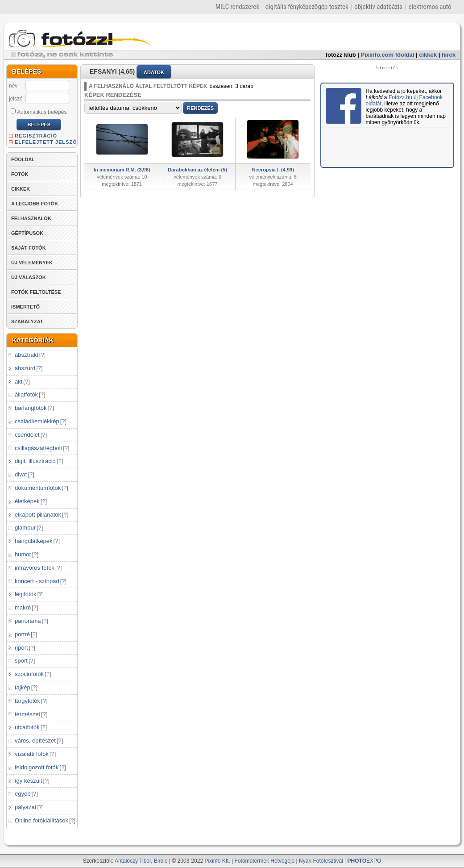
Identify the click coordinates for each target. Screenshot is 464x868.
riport (21, 648)
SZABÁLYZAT (27, 321)
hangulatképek (34, 541)
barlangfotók (31, 408)
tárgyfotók (27, 701)
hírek (449, 55)
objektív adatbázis (378, 7)
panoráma (28, 621)
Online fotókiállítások (41, 820)
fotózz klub (341, 55)
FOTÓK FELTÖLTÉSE (36, 292)
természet (27, 714)
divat (21, 474)
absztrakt (27, 355)
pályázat (25, 807)
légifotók (25, 594)
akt (19, 382)
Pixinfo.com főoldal (388, 55)
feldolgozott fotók (37, 767)
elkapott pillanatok (38, 515)
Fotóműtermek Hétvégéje (265, 861)
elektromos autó (430, 7)
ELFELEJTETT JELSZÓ (46, 142)
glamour (25, 528)
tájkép (23, 687)
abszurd (25, 368)
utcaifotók (27, 727)
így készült (28, 781)
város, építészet (35, 741)
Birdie (161, 861)
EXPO (365, 861)
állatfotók (26, 394)
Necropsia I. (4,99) (273, 170)
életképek (27, 501)
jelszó (16, 99)
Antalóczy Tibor (133, 861)
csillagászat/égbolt (38, 448)
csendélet (27, 435)
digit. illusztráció (35, 461)
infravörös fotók (35, 568)
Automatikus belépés (39, 112)
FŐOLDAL (23, 159)
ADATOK (154, 72)
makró (23, 607)
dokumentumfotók (38, 488)
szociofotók (29, 674)
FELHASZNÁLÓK (31, 218)
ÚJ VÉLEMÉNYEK (32, 263)
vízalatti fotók (32, 754)
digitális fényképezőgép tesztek (307, 7)
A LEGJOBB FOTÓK (35, 204)
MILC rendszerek (237, 7)
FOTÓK (20, 174)
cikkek (428, 55)
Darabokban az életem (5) (197, 170)
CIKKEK (21, 189)
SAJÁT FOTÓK (29, 248)
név (13, 86)
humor (23, 554)
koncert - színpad (37, 581)
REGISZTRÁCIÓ (36, 136)
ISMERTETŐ (25, 307)
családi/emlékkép (37, 421)
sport (21, 661)
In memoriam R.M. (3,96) (122, 170)
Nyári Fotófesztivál (321, 861)
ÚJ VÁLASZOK (29, 277)
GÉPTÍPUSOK (27, 233)
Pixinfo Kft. (217, 861)
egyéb (23, 794)
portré (22, 634)
